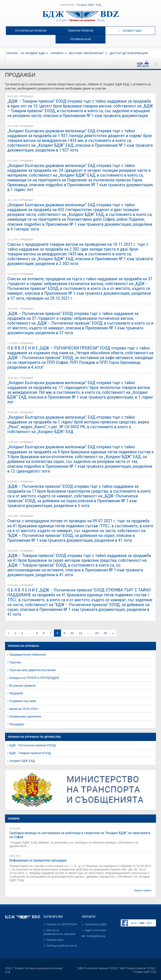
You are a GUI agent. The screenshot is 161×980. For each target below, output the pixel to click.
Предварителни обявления (28, 655)
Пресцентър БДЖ (96, 924)
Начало (12, 53)
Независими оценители (25, 716)
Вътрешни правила (22, 686)
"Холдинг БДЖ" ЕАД (88, 5)
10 (72, 633)
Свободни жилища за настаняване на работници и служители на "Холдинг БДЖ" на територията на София (80, 835)
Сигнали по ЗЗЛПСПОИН (62, 924)
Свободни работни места (62, 946)
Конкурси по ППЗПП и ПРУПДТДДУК (34, 678)
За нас (101, 20)
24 (97, 633)
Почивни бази (81, 39)
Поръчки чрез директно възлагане (32, 670)
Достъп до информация (129, 53)
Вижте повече (143, 891)
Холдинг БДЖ (130, 31)
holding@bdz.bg (96, 936)
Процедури (17, 724)
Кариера (58, 53)
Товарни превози (80, 31)
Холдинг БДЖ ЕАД (22, 761)
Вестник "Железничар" (88, 53)
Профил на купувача (82, 20)
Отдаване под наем (23, 701)
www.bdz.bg (67, 5)
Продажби (16, 693)
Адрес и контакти (95, 930)
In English (62, 20)
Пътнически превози (31, 31)
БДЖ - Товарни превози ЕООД (30, 753)
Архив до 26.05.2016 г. (24, 709)
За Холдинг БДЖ (34, 53)
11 (81, 633)
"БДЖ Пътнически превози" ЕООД (97, 968)
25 (105, 633)
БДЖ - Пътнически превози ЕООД (32, 745)
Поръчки (15, 662)
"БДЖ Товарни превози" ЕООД (137, 968)
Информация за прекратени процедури (38, 860)
